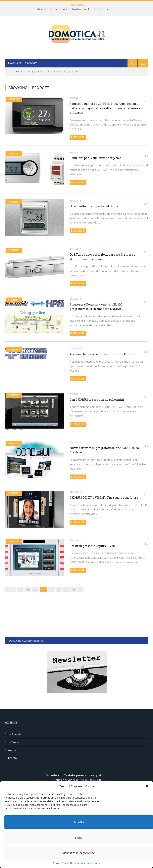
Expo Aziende (13, 734)
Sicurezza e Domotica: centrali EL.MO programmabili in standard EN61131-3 (97, 307)
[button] (147, 786)
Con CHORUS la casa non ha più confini (97, 400)
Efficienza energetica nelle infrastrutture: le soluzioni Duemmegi (76, 9)
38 (28, 589)
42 (59, 589)
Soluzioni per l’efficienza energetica (95, 158)
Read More (78, 137)
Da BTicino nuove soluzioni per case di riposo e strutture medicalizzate (102, 257)
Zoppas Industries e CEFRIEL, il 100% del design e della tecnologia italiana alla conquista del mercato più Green (106, 108)
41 (51, 589)
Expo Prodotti (13, 742)
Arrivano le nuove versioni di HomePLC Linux (102, 354)
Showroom (12, 750)
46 (74, 589)
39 (36, 589)
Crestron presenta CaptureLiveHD (94, 546)
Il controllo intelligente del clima (94, 206)
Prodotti (14, 99)
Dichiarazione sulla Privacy (85, 863)
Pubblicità (11, 758)
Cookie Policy (61, 863)
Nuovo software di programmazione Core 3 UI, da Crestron (104, 450)
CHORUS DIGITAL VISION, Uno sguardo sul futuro (104, 498)
